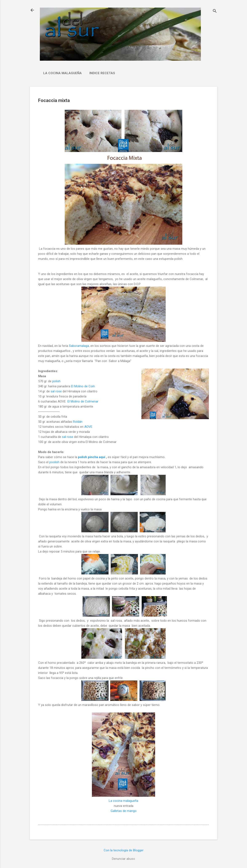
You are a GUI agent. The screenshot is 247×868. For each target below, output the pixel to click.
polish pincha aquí (92, 457)
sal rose (57, 391)
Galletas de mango (124, 811)
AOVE (88, 427)
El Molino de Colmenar (83, 401)
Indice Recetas (102, 73)
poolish (54, 462)
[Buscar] (215, 11)
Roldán (77, 422)
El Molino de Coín (83, 386)
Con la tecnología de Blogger (124, 850)
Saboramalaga (79, 346)
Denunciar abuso (123, 859)
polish (56, 381)
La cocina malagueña (62, 73)
